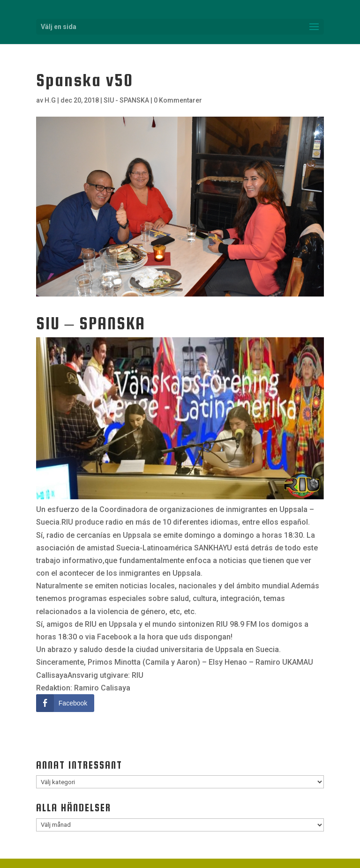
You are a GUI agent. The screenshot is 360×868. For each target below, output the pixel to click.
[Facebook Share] (65, 703)
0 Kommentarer (178, 100)
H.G (50, 100)
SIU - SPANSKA (126, 100)
